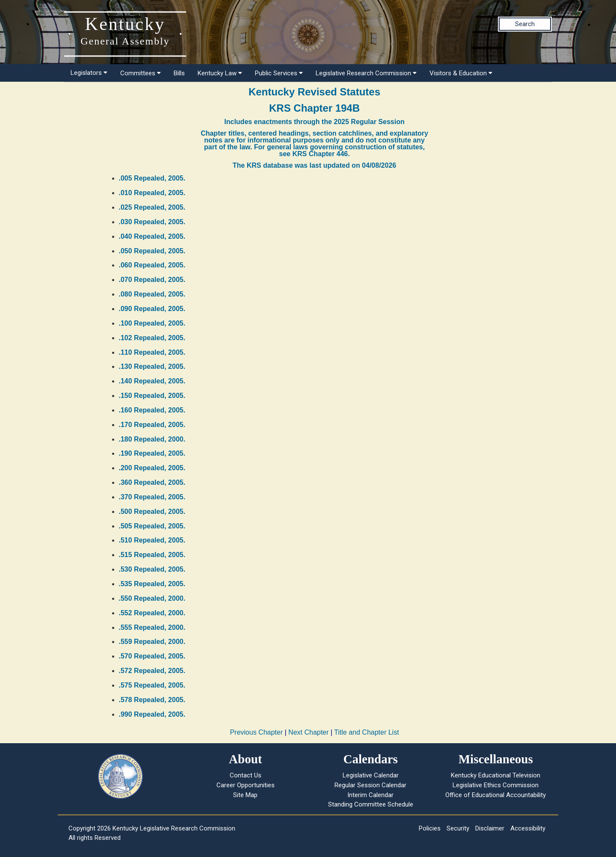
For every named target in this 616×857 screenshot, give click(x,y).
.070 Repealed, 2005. (152, 280)
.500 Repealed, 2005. (152, 512)
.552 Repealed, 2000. (152, 613)
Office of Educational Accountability (496, 795)
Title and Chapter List (366, 732)
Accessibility (528, 828)
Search (525, 24)
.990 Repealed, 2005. (152, 714)
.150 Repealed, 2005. (152, 396)
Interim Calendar (370, 795)
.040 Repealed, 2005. (152, 236)
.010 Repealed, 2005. (152, 193)
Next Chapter (308, 732)
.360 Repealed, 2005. (152, 482)
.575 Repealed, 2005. (152, 685)
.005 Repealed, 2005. (152, 178)
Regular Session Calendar (370, 785)
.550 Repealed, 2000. (152, 598)
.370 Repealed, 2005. (152, 497)
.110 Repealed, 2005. (152, 352)
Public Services (279, 73)
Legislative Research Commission (366, 73)
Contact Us (246, 775)
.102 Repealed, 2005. (152, 338)
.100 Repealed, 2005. (152, 323)
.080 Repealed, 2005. (152, 294)
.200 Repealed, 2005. (152, 468)
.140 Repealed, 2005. (152, 381)
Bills (179, 73)
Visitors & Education (461, 73)
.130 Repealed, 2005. (152, 366)
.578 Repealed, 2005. (152, 700)
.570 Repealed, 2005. (152, 656)
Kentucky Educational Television (496, 775)
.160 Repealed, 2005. (152, 410)
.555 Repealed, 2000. (152, 627)
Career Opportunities (246, 785)
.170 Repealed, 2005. (152, 425)
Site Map (245, 795)
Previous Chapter (256, 732)
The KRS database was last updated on (314, 165)
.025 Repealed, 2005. (152, 207)
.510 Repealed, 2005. (152, 540)
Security (458, 828)
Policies (430, 828)
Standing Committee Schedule (371, 804)
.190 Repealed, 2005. (152, 453)
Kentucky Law (220, 73)
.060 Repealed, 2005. (152, 265)
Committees (141, 73)
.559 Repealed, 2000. (152, 642)
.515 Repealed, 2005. (152, 555)
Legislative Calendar (371, 775)
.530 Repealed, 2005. (152, 569)
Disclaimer (490, 828)
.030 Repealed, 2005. (152, 222)
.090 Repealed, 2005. (152, 309)
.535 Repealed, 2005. (152, 584)
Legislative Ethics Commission (496, 785)
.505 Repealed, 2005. (152, 526)
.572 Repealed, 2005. (152, 671)
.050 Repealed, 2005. (152, 251)
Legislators (89, 73)
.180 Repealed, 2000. (152, 439)
